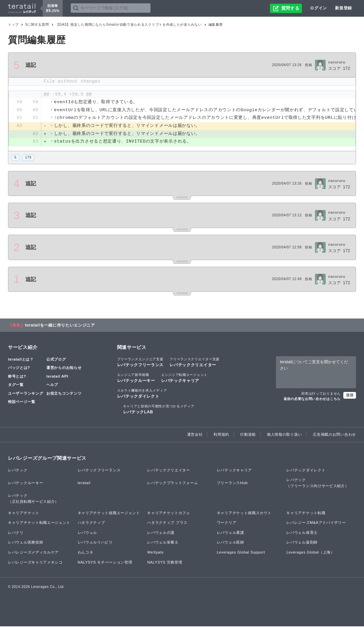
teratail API (57, 377)
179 (28, 158)
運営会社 (195, 435)
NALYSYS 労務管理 (165, 563)
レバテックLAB (159, 410)
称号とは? (17, 377)
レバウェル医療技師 (26, 543)
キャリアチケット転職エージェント (39, 523)
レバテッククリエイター (195, 362)
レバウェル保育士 (302, 533)
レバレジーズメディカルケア (33, 553)
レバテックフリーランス (140, 362)
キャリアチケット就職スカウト (244, 513)
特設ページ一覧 (22, 402)
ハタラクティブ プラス (167, 523)
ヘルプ (52, 385)
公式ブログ (56, 360)
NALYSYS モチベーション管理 (105, 563)
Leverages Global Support (241, 553)
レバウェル (88, 533)
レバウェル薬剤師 (302, 543)
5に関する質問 (37, 25)
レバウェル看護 (231, 533)
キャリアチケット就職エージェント (109, 513)
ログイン (318, 8)
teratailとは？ (21, 360)
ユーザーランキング (26, 394)
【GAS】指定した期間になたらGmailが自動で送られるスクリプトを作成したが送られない (129, 25)
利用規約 (221, 435)
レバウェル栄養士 (163, 543)
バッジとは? (19, 368)
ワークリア (227, 523)
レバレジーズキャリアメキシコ (35, 563)
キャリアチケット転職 (306, 513)
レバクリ (16, 533)
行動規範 (248, 435)
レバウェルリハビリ (95, 543)
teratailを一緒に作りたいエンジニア (60, 326)
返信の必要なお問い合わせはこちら (312, 399)
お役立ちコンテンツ (64, 394)
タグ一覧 (16, 385)
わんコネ (86, 553)
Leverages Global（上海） (310, 553)
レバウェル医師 (231, 543)
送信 (350, 396)
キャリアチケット (24, 513)
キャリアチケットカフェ (169, 513)
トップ (13, 25)
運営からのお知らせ (64, 368)
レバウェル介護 (161, 533)
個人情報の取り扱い (284, 435)
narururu (337, 62)
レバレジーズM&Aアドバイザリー (316, 523)
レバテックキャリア (184, 378)
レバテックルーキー (136, 378)
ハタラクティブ (91, 523)
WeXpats (155, 553)
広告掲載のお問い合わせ (334, 435)
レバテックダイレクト (142, 394)
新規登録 (343, 8)
